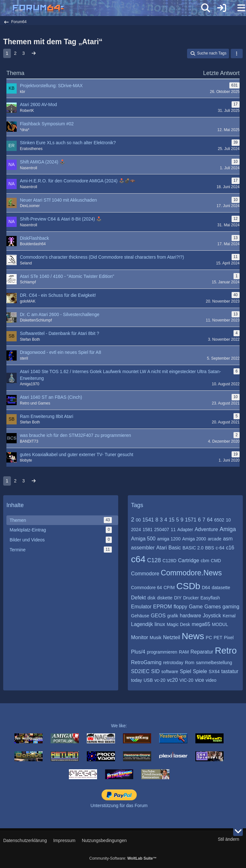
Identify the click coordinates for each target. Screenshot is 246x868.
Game (196, 607)
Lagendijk (142, 624)
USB (148, 680)
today (136, 680)
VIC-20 (186, 680)
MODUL (220, 624)
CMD (216, 561)
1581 (148, 530)
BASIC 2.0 (193, 548)
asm (228, 539)
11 (173, 530)
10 (228, 520)
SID (156, 671)
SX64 (214, 672)
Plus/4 (138, 652)
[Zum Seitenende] (238, 831)
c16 (230, 548)
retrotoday (173, 663)
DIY (178, 598)
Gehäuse (140, 616)
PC (209, 638)
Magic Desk (178, 624)
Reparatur (202, 652)
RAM (184, 652)
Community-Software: (123, 858)
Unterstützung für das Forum (119, 805)
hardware (190, 616)
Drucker (191, 598)
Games (213, 607)
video (211, 680)
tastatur (230, 671)
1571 (191, 520)
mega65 (201, 624)
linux (160, 624)
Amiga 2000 (194, 539)
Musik (156, 638)
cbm (205, 561)
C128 (154, 560)
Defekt (138, 598)
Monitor (139, 637)
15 (172, 520)
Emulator (141, 607)
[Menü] (238, 8)
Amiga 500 (143, 539)
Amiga (228, 529)
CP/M (169, 588)
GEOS (158, 616)
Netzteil (172, 637)
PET (218, 638)
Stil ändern (229, 839)
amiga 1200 (169, 539)
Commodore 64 (147, 588)
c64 (138, 559)
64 (210, 520)
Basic (175, 548)
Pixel (229, 638)
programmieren (162, 652)
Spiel (185, 671)
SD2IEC (140, 671)
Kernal (229, 616)
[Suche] (206, 8)
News (193, 636)
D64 (206, 588)
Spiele (200, 671)
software (170, 672)
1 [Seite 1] (7, 53)
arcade (214, 539)
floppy (180, 607)
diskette (165, 598)
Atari (162, 548)
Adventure (206, 529)
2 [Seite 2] (15, 53)
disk (151, 598)
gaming (231, 607)
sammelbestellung (214, 663)
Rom (190, 663)
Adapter (185, 530)
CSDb (189, 586)
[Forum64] (108, 9)
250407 (162, 530)
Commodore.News (191, 573)
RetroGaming (146, 662)
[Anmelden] (222, 8)
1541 (148, 520)
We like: (119, 726)
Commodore (145, 574)
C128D (169, 561)
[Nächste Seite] (34, 53)
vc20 (172, 680)
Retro (226, 651)
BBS (209, 548)
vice (200, 680)
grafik (173, 616)
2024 (136, 530)
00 (138, 520)
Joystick (212, 616)
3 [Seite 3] (24, 53)
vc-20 (160, 680)
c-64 (220, 548)
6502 (219, 520)
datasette (221, 588)
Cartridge (189, 560)
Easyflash (210, 598)
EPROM (163, 607)
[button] (237, 54)
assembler (143, 548)
